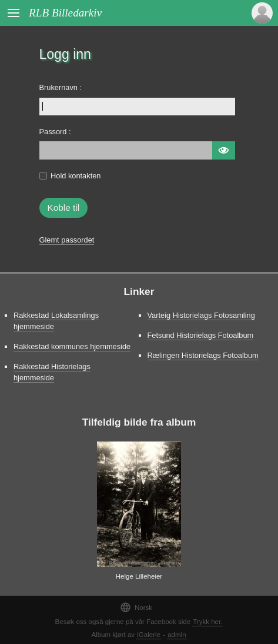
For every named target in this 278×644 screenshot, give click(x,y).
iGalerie (149, 635)
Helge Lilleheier (139, 576)
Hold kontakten (76, 176)
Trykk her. (207, 622)
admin (177, 635)
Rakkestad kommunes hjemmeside (72, 346)
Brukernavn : (61, 87)
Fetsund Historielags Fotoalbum (201, 335)
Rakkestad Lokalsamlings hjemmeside (56, 321)
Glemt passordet (67, 240)
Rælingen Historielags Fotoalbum (203, 355)
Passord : (55, 132)
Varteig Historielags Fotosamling (201, 315)
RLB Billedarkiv (65, 13)
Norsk (136, 607)
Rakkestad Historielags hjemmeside (52, 372)
